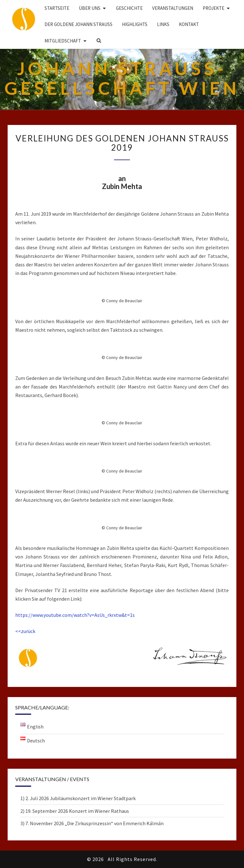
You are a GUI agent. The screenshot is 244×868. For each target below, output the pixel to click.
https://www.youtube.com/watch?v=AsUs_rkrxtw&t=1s (75, 615)
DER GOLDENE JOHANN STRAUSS (78, 24)
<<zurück (25, 631)
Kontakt (189, 24)
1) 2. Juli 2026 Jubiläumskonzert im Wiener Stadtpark (78, 798)
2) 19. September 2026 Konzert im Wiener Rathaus (75, 811)
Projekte (213, 8)
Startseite (57, 8)
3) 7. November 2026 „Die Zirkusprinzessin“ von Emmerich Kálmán (92, 823)
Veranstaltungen (173, 8)
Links (163, 24)
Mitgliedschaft (63, 41)
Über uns (90, 8)
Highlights (135, 24)
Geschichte (129, 8)
